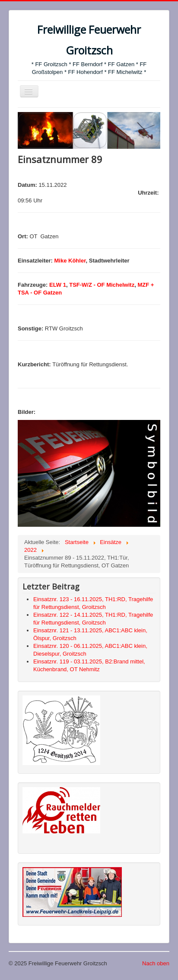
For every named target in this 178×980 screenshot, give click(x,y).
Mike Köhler (70, 261)
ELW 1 (58, 285)
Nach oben (156, 963)
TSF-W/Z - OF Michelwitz (102, 285)
